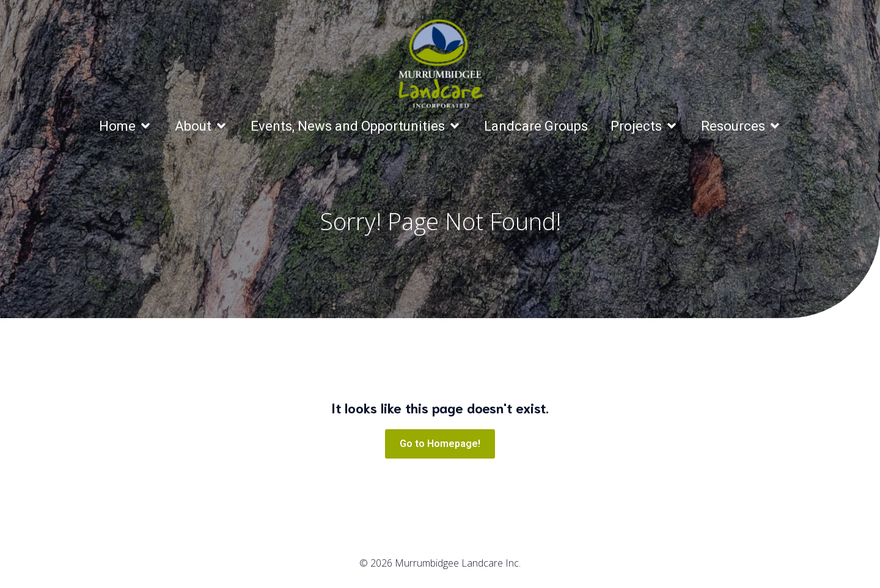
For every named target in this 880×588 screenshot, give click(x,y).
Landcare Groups (536, 126)
